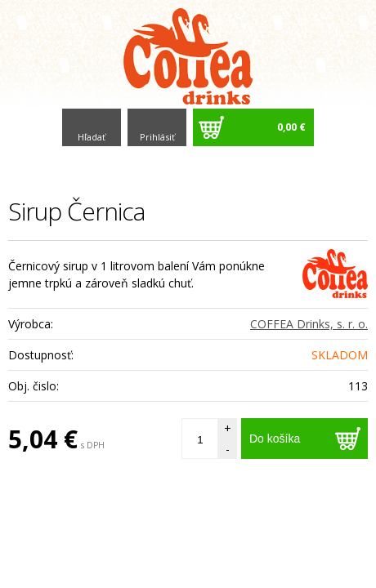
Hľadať (92, 137)
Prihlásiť (157, 137)
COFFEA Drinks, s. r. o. (309, 324)
